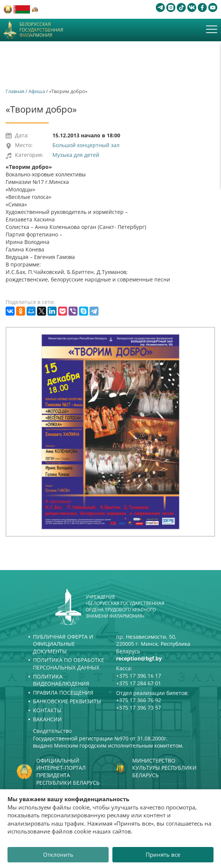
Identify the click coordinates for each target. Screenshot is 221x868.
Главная (15, 91)
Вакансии (47, 719)
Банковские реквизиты (67, 701)
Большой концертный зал (86, 145)
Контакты (47, 710)
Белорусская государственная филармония (41, 30)
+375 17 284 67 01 (139, 683)
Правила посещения (63, 693)
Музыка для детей (76, 155)
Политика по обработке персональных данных (69, 664)
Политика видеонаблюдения (61, 680)
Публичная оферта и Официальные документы (63, 644)
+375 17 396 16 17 (139, 676)
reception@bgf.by (139, 658)
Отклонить (58, 854)
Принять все (163, 854)
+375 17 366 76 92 (139, 700)
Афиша (37, 91)
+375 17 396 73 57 (139, 708)
